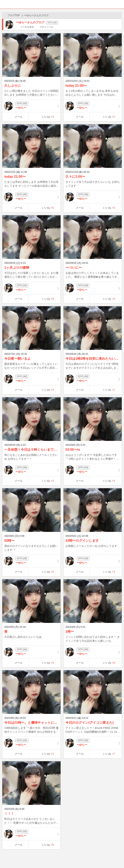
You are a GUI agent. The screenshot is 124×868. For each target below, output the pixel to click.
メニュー (120, 4)
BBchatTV (62, 4)
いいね (48, 117)
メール (19, 117)
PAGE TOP (117, 857)
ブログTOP (14, 15)
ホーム (4, 4)
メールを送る (27, 27)
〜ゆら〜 (31, 106)
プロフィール (46, 27)
